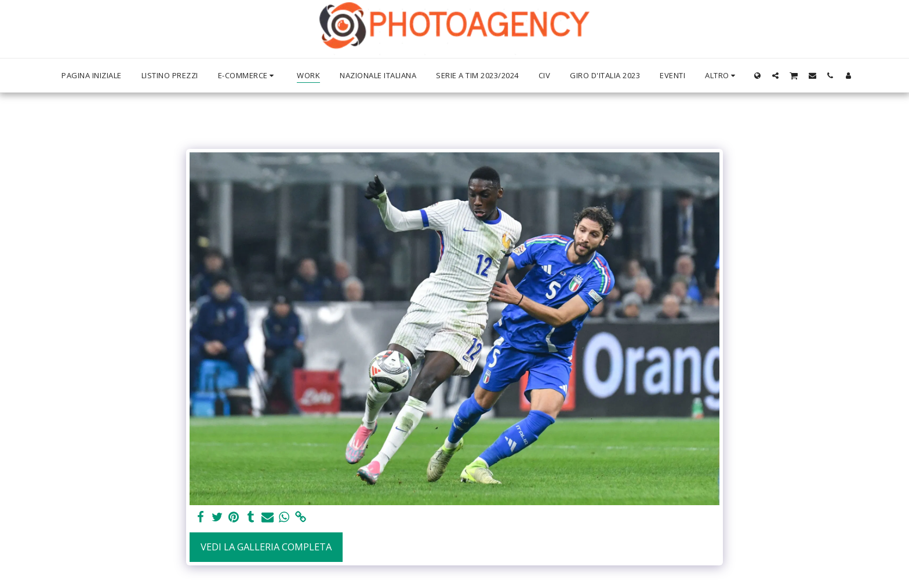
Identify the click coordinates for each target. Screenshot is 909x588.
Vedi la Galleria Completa (266, 547)
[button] (775, 75)
